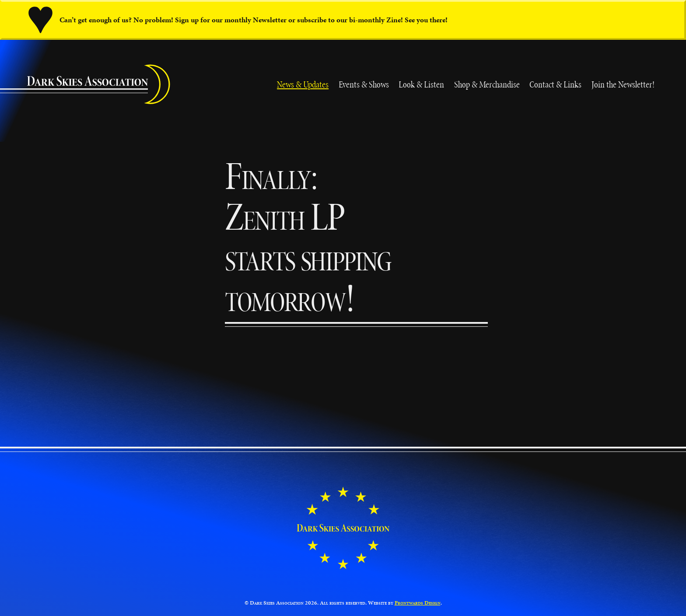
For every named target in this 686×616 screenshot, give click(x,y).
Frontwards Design (418, 603)
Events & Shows (364, 84)
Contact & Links (555, 84)
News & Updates (303, 84)
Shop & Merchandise (487, 84)
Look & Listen (421, 84)
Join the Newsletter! (623, 84)
